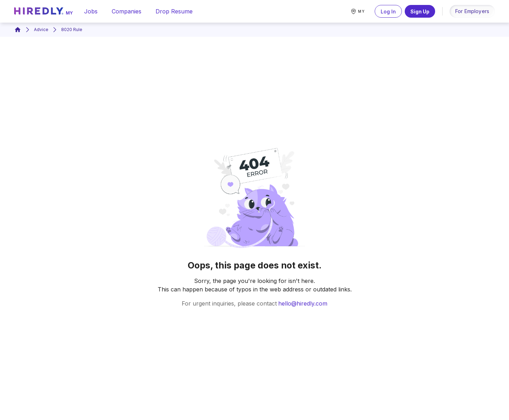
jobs (91, 11)
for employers (472, 11)
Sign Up (420, 11)
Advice (41, 29)
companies (127, 11)
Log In (388, 11)
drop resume (174, 11)
